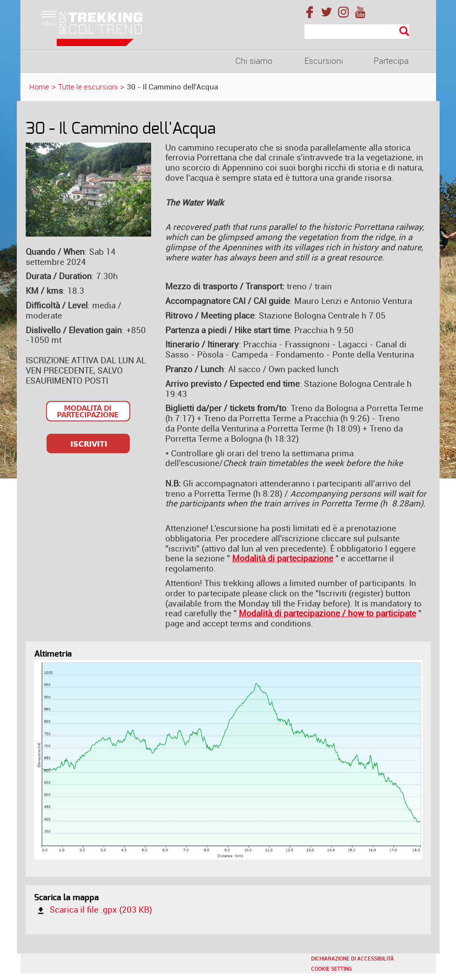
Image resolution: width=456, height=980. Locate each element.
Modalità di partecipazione (283, 558)
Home (39, 87)
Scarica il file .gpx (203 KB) (93, 910)
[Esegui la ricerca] (404, 32)
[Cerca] (357, 32)
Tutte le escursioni (88, 87)
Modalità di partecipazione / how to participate (327, 613)
